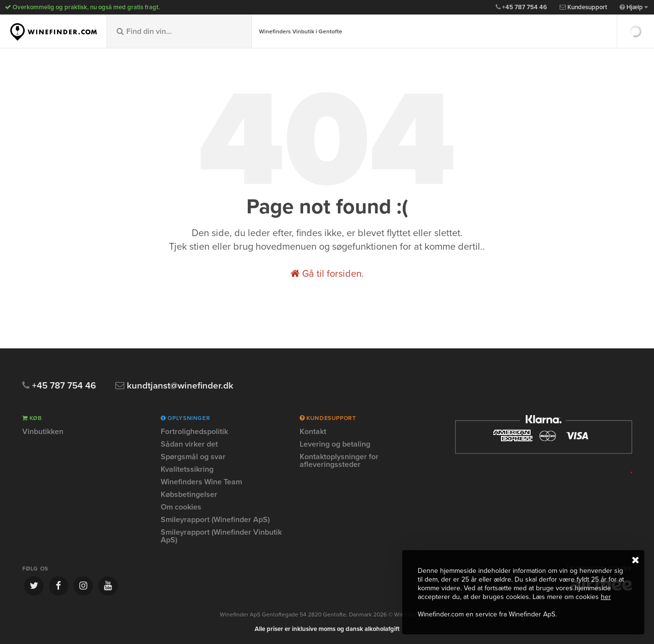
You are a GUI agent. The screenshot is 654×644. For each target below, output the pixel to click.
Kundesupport (583, 7)
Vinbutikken (43, 432)
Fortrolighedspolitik (194, 432)
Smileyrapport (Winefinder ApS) (215, 520)
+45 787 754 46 (521, 7)
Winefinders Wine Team (201, 482)
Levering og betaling (335, 444)
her (606, 597)
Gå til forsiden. (327, 274)
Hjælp (634, 7)
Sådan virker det (189, 444)
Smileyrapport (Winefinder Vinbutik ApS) (221, 536)
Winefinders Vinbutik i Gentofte (301, 31)
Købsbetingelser (189, 494)
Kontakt (313, 432)
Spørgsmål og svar (193, 457)
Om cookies (181, 507)
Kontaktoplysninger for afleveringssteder (339, 461)
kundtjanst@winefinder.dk (174, 386)
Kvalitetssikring (187, 469)
